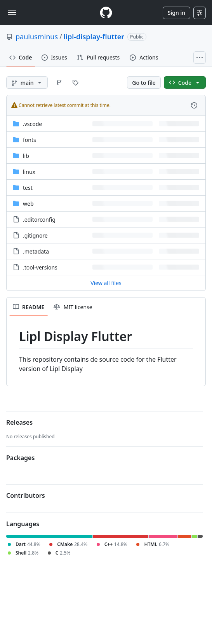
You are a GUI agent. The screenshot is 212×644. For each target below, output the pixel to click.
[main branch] (27, 82)
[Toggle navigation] (12, 12)
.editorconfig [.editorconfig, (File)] (39, 220)
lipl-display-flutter (94, 37)
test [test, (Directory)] (28, 188)
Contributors (26, 495)
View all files (106, 283)
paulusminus (37, 37)
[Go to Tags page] (75, 82)
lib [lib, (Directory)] (26, 156)
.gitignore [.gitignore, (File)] (35, 235)
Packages (20, 458)
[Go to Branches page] (59, 82)
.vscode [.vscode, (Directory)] (32, 124)
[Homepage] (106, 13)
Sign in (176, 13)
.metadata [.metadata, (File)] (36, 251)
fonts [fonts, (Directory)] (30, 140)
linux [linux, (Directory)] (29, 172)
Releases (19, 422)
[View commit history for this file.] (194, 105)
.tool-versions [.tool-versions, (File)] (40, 267)
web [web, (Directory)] (28, 204)
